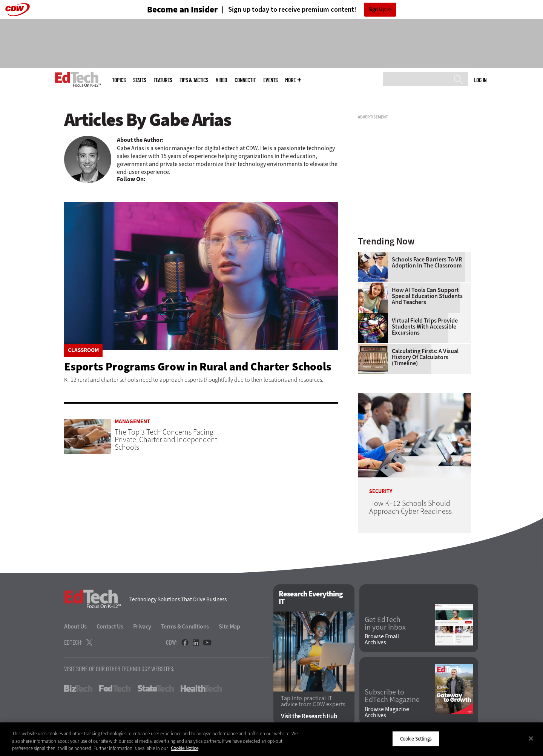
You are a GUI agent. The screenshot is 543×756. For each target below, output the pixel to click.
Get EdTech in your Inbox (385, 624)
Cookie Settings (416, 738)
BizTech (78, 688)
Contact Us (110, 626)
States (140, 80)
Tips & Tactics (194, 80)
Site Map (229, 626)
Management (132, 422)
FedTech (115, 688)
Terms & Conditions (185, 626)
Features (163, 80)
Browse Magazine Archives (387, 712)
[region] (271, 739)
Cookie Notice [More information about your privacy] (185, 748)
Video (221, 80)
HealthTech (201, 688)
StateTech (156, 688)
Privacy (142, 626)
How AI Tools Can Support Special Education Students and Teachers (427, 296)
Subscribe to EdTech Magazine (392, 696)
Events (270, 80)
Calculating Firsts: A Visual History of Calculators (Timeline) (425, 357)
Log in (480, 80)
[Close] (531, 738)
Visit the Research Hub (309, 716)
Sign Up (377, 10)
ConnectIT (245, 80)
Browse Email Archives (382, 639)
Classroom (83, 350)
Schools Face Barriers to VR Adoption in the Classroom (427, 263)
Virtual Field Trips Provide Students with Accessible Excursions (425, 327)
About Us (75, 626)
